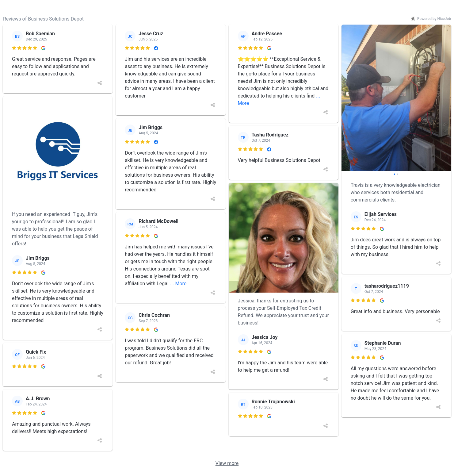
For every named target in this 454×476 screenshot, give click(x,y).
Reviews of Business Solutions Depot (43, 19)
